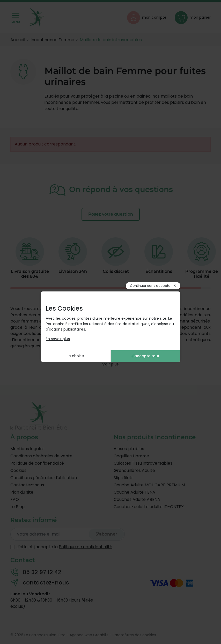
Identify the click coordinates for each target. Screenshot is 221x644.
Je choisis (75, 356)
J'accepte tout (145, 356)
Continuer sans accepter (151, 286)
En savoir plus (58, 339)
